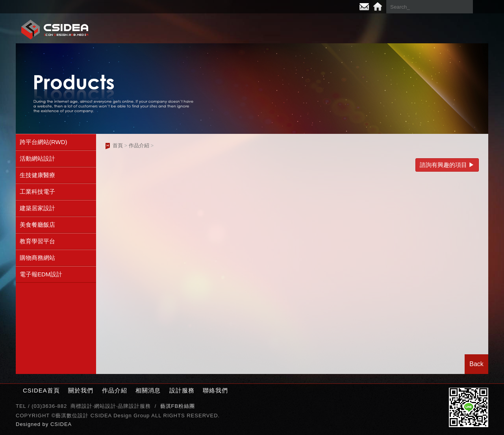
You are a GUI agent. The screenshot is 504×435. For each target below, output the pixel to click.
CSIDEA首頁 (41, 390)
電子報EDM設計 (41, 274)
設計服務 (406, 29)
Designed (29, 424)
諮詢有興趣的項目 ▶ (447, 165)
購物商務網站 (37, 258)
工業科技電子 (37, 192)
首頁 (118, 145)
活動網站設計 (37, 158)
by (46, 424)
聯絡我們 (461, 29)
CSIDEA (61, 424)
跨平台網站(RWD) (44, 142)
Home (378, 7)
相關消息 (350, 29)
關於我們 (240, 29)
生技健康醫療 (37, 175)
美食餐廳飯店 (37, 225)
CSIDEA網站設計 (55, 29)
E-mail (364, 7)
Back (476, 364)
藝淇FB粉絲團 (178, 406)
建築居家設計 (37, 208)
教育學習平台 (37, 241)
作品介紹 (295, 29)
